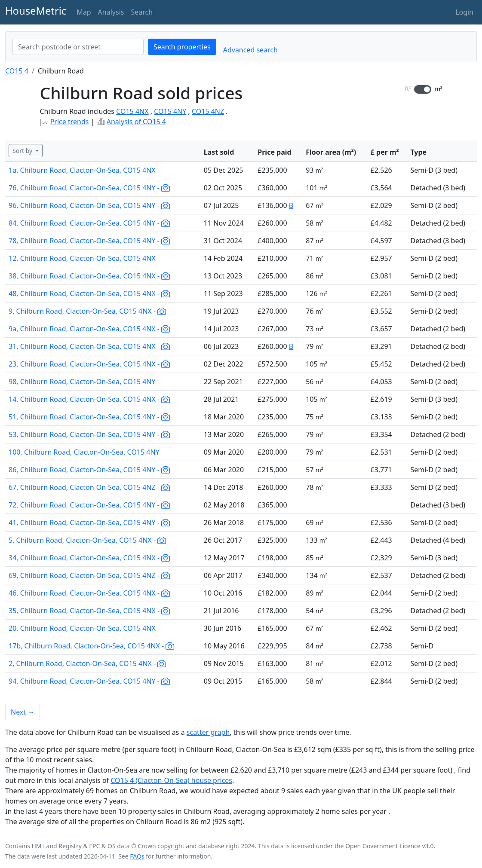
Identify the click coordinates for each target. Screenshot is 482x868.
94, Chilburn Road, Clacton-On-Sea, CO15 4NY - (89, 681)
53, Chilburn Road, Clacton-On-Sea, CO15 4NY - (89, 434)
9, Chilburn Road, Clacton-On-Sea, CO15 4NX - (87, 311)
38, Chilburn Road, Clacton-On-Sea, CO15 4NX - (89, 276)
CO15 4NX (132, 111)
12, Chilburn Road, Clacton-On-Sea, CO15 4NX (82, 258)
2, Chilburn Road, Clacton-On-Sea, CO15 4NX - (87, 663)
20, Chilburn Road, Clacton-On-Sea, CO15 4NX (82, 628)
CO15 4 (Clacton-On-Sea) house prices (171, 780)
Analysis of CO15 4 (136, 122)
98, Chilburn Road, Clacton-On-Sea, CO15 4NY (82, 382)
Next (23, 712)
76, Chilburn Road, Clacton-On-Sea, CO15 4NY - (89, 188)
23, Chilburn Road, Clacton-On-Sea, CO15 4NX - (89, 364)
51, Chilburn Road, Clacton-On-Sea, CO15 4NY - (89, 417)
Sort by (23, 151)
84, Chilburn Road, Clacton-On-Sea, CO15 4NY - (89, 223)
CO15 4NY (170, 111)
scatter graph (208, 732)
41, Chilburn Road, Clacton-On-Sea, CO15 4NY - (89, 523)
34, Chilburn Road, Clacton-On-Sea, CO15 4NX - (89, 558)
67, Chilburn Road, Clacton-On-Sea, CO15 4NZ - (89, 487)
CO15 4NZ (208, 111)
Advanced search (250, 50)
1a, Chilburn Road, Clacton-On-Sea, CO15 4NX (82, 170)
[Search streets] (78, 47)
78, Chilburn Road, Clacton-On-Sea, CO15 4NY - (89, 241)
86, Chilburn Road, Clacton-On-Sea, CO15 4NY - (89, 470)
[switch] (423, 89)
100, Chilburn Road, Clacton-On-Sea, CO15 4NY (84, 452)
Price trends (70, 122)
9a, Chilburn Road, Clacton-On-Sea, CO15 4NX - (89, 329)
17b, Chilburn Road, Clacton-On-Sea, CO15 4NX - (91, 646)
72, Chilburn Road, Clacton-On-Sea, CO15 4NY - (89, 505)
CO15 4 (17, 71)
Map (84, 12)
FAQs (137, 856)
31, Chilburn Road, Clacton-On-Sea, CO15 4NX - (89, 346)
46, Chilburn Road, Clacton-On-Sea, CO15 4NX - (89, 593)
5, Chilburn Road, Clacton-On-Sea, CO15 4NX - (87, 540)
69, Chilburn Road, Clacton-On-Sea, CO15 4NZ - (89, 575)
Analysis (111, 12)
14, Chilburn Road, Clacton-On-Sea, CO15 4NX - (89, 399)
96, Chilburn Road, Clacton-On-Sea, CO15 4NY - (89, 205)
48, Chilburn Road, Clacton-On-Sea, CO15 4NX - (89, 293)
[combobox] (78, 47)
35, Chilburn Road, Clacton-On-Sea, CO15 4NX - (89, 611)
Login (464, 12)
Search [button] (142, 12)
